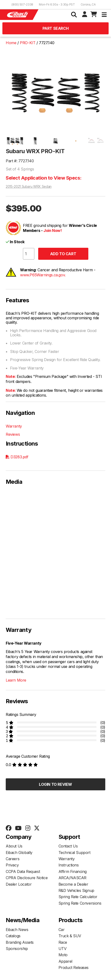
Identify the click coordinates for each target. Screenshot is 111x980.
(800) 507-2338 (22, 4)
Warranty (14, 426)
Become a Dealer (73, 884)
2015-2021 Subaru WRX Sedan (29, 187)
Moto (63, 955)
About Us (14, 846)
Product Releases (74, 968)
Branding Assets (20, 942)
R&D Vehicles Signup (76, 890)
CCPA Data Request (23, 871)
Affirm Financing (73, 871)
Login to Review (55, 784)
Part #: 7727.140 (20, 161)
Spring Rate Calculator (78, 897)
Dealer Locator (19, 884)
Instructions (69, 865)
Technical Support (74, 853)
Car (62, 930)
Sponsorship (17, 949)
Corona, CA (88, 4)
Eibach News (17, 930)
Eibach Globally (19, 853)
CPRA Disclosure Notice (27, 878)
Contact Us (68, 846)
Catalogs (13, 936)
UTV (63, 949)
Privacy (12, 865)
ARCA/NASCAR (73, 878)
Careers (13, 859)
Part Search (56, 28)
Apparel (65, 961)
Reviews (13, 434)
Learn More (16, 680)
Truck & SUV (70, 936)
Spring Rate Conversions (80, 903)
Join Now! (53, 230)
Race (63, 942)
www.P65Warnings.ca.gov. (43, 275)
